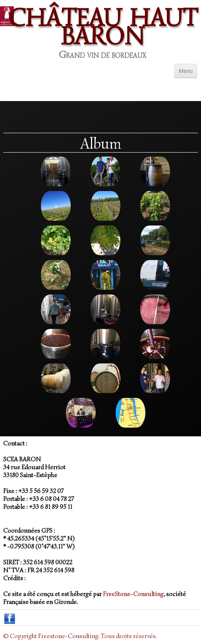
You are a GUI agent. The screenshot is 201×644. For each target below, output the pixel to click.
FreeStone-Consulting (133, 594)
